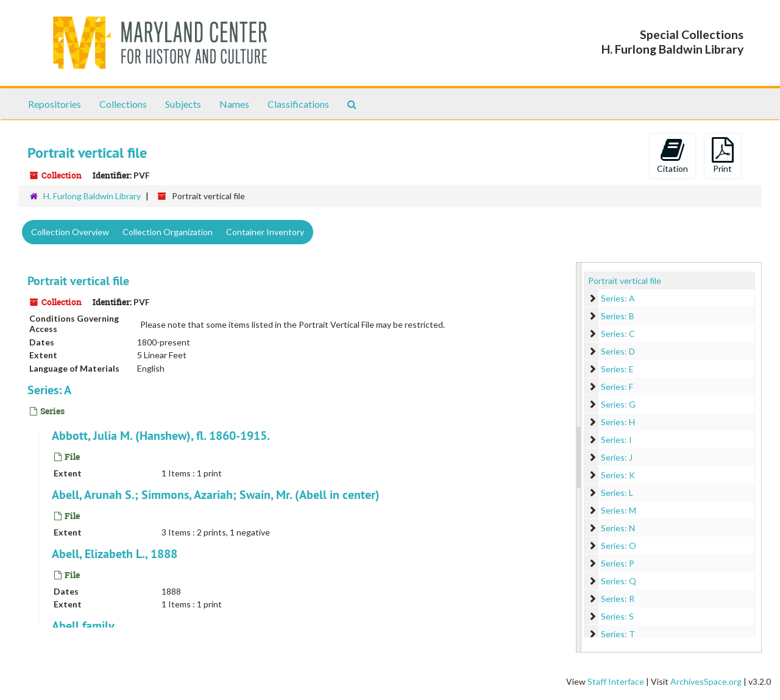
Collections (123, 104)
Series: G (618, 404)
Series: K (618, 475)
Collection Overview (70, 232)
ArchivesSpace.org (706, 681)
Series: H (618, 422)
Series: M (619, 510)
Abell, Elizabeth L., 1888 (115, 554)
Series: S (617, 616)
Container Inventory (265, 232)
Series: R (618, 599)
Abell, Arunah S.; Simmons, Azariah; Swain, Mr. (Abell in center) (216, 495)
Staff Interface (616, 681)
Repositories (55, 104)
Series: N (618, 528)
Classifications (298, 104)
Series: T (618, 634)
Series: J (617, 457)
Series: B (618, 316)
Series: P (618, 563)
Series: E (617, 369)
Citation (672, 155)
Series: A (49, 390)
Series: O (619, 546)
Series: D (618, 351)
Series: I (616, 440)
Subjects (183, 104)
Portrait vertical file (78, 281)
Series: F (617, 387)
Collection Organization (168, 232)
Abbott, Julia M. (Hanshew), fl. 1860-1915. (161, 436)
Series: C (618, 334)
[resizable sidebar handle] (579, 457)
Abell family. (84, 626)
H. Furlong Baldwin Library (92, 196)
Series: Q (619, 581)
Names (234, 104)
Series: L (617, 493)
